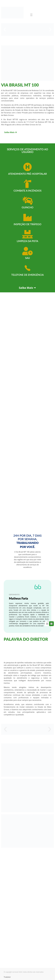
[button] (5, 30)
